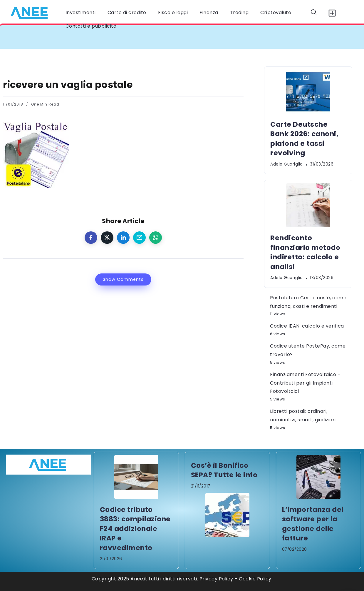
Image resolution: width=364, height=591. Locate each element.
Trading (239, 12)
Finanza (209, 12)
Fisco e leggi (173, 12)
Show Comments (123, 279)
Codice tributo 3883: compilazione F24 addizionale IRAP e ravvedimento (135, 529)
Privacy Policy (216, 579)
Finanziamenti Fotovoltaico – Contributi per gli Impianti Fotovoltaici (305, 383)
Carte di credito (127, 12)
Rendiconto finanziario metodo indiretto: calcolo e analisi (305, 252)
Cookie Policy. (256, 579)
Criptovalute (276, 12)
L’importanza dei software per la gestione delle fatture (313, 524)
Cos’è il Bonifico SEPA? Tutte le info (224, 470)
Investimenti (81, 12)
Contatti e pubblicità (91, 26)
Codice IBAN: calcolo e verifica (307, 326)
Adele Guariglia (287, 164)
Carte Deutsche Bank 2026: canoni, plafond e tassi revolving (304, 139)
